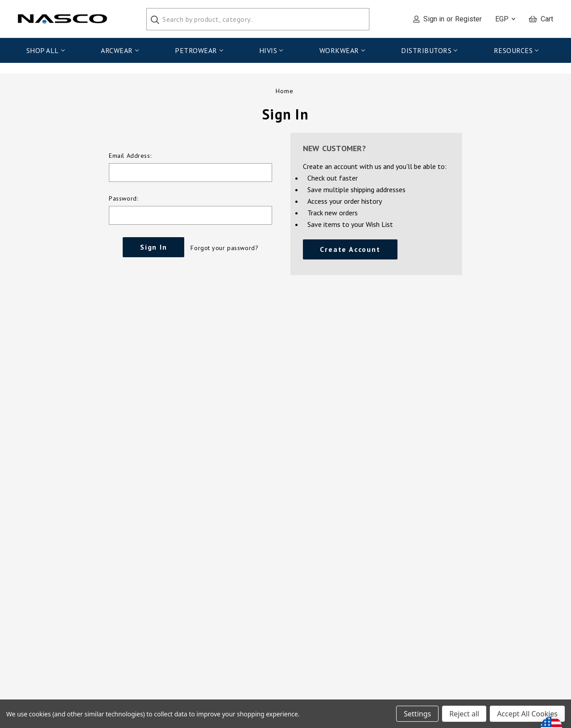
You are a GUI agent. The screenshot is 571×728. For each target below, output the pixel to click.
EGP (505, 19)
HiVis (271, 50)
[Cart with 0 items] (541, 19)
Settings (417, 714)
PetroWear (199, 50)
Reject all (464, 714)
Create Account (350, 256)
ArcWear (120, 50)
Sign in (434, 19)
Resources (516, 50)
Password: (123, 205)
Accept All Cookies (527, 714)
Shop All (46, 50)
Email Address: (130, 162)
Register (468, 19)
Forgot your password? (224, 255)
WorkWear (342, 50)
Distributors (429, 50)
